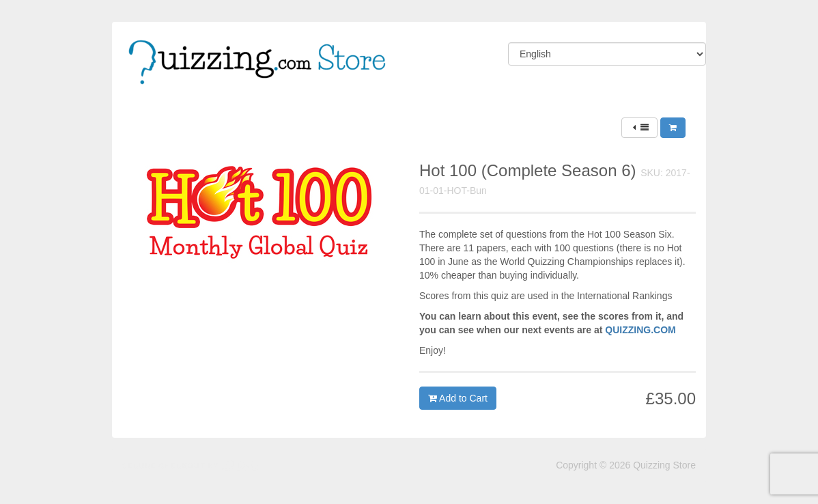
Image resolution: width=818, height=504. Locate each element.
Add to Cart (458, 398)
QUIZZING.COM (640, 330)
